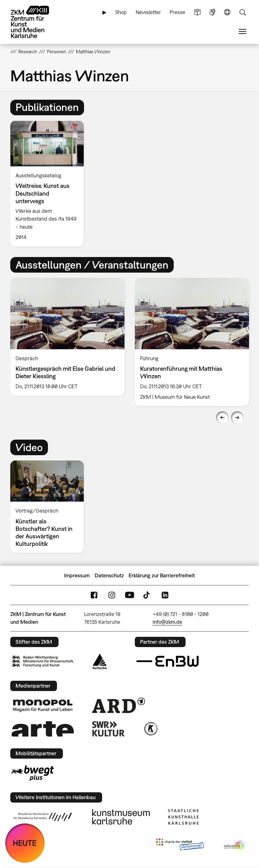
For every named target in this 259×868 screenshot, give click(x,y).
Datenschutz (109, 575)
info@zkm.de (167, 622)
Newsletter (148, 12)
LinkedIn (165, 595)
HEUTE (25, 843)
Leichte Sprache (197, 12)
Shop (121, 12)
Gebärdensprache (212, 12)
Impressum (77, 575)
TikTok (147, 595)
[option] (50, 184)
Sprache (227, 12)
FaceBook (94, 595)
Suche (243, 12)
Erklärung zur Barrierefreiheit (162, 575)
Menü (243, 32)
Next (237, 417)
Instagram (112, 595)
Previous (222, 417)
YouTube (129, 595)
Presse (177, 12)
